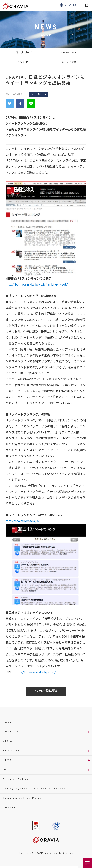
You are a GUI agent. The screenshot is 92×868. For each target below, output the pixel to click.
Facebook (20, 103)
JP (66, 5)
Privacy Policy (16, 779)
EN (70, 5)
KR (75, 5)
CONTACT (11, 808)
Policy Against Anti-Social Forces (34, 789)
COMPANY (11, 732)
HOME (8, 722)
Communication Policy (23, 798)
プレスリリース (23, 53)
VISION (9, 741)
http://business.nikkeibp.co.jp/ (35, 672)
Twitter (10, 103)
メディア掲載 (69, 62)
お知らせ (23, 62)
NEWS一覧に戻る (46, 691)
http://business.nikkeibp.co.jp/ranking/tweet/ (37, 285)
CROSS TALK (69, 53)
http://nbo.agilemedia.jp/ (23, 521)
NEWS (8, 760)
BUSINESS (11, 751)
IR (5, 770)
